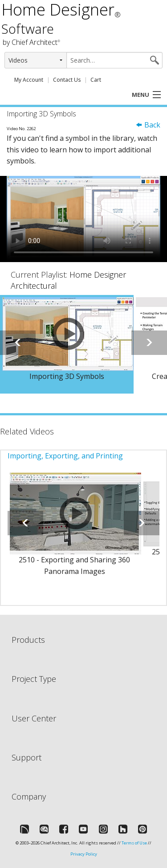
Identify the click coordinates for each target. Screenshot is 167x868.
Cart (96, 80)
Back (148, 125)
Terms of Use (134, 843)
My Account (29, 80)
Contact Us (67, 80)
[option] (67, 344)
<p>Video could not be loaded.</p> (83, 219)
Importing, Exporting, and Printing (65, 456)
